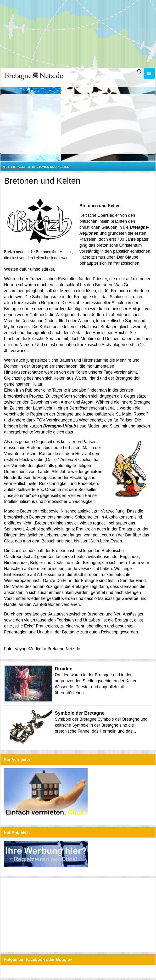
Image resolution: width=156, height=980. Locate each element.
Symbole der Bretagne (80, 713)
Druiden (64, 669)
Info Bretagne (14, 167)
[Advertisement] (78, 34)
